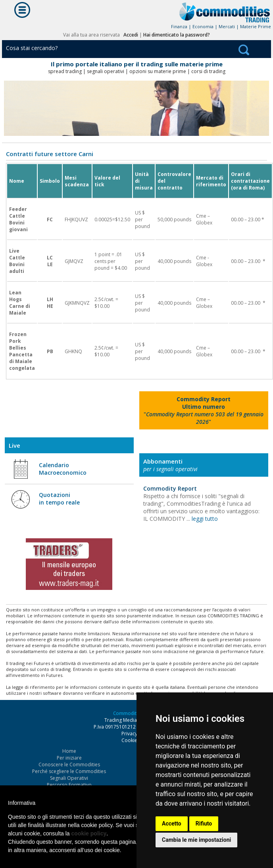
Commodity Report (170, 488)
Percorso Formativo (69, 785)
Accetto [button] (172, 824)
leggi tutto (205, 519)
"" (204, 410)
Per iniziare (69, 758)
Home (69, 751)
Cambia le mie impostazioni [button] (196, 840)
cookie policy (89, 833)
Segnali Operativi (69, 778)
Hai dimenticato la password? (177, 35)
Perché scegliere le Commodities (69, 771)
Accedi (131, 35)
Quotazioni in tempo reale (59, 499)
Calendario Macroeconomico (63, 469)
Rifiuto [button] (204, 824)
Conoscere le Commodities (69, 765)
